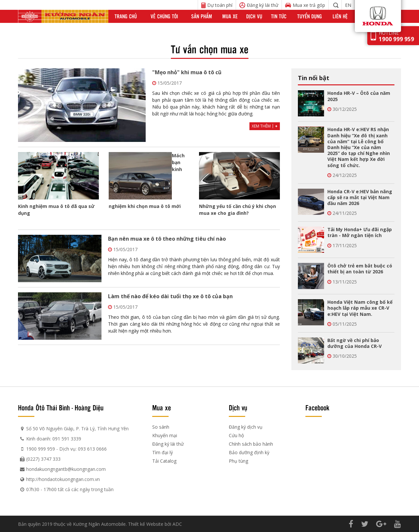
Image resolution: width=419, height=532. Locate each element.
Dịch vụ (254, 16)
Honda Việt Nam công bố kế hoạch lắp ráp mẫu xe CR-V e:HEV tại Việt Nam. (360, 308)
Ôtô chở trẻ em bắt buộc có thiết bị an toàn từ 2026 (360, 269)
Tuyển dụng (310, 16)
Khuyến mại (165, 435)
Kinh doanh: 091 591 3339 (54, 439)
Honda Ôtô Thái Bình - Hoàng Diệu (61, 407)
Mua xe (230, 16)
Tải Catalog (164, 461)
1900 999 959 (41, 449)
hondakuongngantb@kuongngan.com (66, 469)
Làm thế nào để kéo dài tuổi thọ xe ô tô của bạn (170, 296)
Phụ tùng (238, 461)
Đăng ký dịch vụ (246, 427)
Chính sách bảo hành (251, 444)
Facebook (317, 407)
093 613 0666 (92, 449)
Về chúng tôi (164, 16)
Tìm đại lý (163, 452)
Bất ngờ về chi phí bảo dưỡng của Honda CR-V (355, 343)
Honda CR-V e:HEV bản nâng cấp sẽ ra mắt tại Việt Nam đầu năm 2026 (360, 197)
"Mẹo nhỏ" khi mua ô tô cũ (187, 72)
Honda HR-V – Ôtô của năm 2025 (359, 96)
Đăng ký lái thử (168, 444)
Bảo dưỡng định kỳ (249, 452)
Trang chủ (126, 16)
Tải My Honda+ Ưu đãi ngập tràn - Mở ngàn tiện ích (360, 232)
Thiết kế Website (146, 524)
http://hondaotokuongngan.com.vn (63, 479)
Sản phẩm (202, 16)
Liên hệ (340, 16)
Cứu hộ (236, 435)
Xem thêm (265, 126)
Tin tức (279, 16)
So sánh (161, 427)
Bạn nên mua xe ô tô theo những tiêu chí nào (167, 239)
